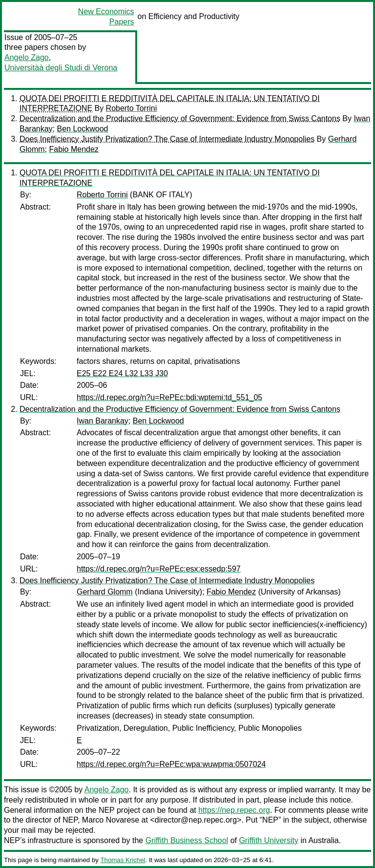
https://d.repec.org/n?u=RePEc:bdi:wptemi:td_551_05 (169, 397)
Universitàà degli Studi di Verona (61, 68)
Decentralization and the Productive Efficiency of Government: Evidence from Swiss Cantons (180, 118)
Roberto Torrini (132, 108)
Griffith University (269, 840)
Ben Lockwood (82, 129)
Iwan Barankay (103, 421)
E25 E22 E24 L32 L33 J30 (122, 373)
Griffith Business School (187, 840)
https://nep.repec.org (234, 810)
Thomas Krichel (123, 860)
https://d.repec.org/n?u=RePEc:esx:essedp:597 (159, 569)
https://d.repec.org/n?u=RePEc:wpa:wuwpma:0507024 (171, 764)
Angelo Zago (27, 57)
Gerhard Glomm (105, 592)
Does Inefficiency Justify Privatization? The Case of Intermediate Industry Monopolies (167, 139)
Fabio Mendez (73, 149)
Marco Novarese (111, 820)
